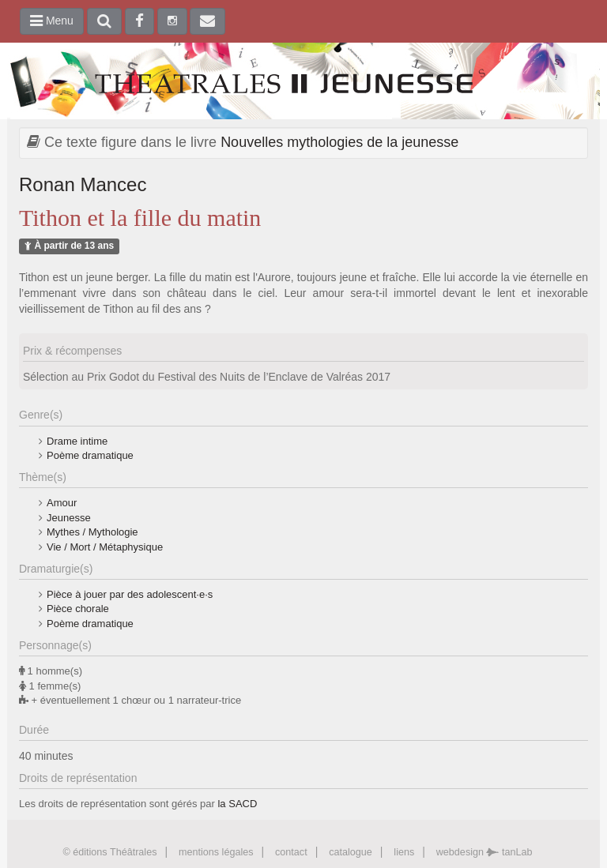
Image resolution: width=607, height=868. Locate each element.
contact (291, 852)
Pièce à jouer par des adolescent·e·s (130, 594)
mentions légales (216, 852)
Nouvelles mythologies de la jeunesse (339, 142)
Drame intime (77, 441)
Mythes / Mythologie (92, 532)
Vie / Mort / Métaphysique (105, 547)
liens (404, 852)
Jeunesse (69, 518)
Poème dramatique (90, 455)
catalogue (351, 852)
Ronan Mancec (83, 184)
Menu (52, 21)
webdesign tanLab (484, 852)
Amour (62, 503)
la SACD (237, 804)
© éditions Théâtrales (109, 852)
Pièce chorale (78, 609)
